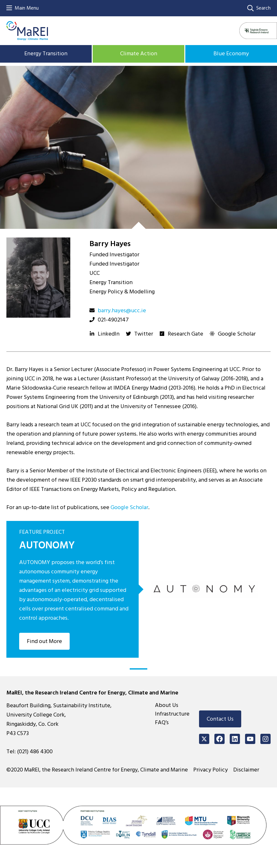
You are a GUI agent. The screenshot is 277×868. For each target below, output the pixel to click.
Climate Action (139, 54)
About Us (167, 705)
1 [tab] (138, 669)
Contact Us (220, 719)
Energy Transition (46, 54)
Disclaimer (246, 770)
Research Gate (185, 334)
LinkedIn (109, 334)
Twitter (144, 334)
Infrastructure (172, 714)
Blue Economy (231, 54)
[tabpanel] (138, 589)
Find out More (44, 641)
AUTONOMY (47, 545)
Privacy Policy (211, 770)
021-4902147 (113, 320)
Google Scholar (237, 334)
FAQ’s (162, 722)
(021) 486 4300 (35, 752)
